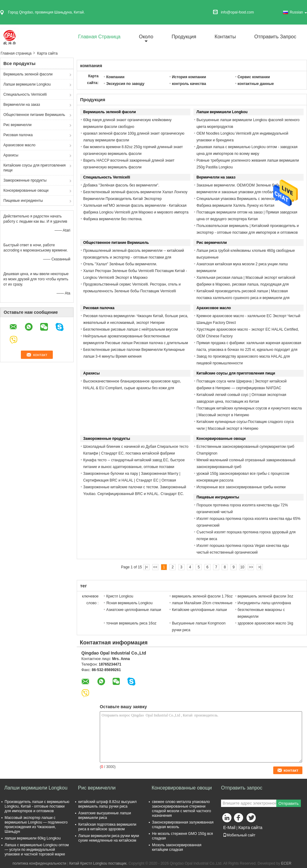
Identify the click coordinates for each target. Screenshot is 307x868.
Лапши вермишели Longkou (27, 84)
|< (146, 567)
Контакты (225, 37)
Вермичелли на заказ (22, 105)
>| (260, 567)
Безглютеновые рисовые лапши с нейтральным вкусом (130, 329)
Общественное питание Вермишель (34, 115)
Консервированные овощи (26, 190)
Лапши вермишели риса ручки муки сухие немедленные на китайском (109, 838)
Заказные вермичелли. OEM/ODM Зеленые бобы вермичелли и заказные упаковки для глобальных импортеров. (239, 192)
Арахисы (11, 155)
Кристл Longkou (120, 596)
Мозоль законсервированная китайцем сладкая (177, 847)
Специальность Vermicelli (25, 94)
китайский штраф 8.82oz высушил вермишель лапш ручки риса (107, 804)
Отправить (289, 803)
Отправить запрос (275, 37)
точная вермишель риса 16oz (131, 623)
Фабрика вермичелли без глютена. (113, 219)
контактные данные (256, 84)
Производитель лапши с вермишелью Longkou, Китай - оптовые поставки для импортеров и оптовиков (37, 806)
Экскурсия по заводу (125, 84)
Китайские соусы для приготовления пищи (35, 168)
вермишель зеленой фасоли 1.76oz (202, 596)
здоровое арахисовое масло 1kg (265, 623)
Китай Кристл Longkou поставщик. (99, 863)
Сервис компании (254, 77)
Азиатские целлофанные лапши (134, 610)
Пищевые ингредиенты (23, 201)
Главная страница (99, 37)
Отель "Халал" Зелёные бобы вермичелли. (120, 264)
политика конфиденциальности (39, 863)
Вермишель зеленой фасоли (28, 74)
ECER (286, 863)
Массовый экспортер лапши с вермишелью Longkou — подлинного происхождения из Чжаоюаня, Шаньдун (36, 825)
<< (155, 567)
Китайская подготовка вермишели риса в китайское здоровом (107, 827)
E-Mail (229, 828)
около (146, 37)
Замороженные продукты (25, 180)
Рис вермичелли (17, 125)
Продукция (184, 37)
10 (242, 567)
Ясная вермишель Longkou (129, 603)
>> (251, 567)
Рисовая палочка (18, 135)
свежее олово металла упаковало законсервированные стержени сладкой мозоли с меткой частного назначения (181, 809)
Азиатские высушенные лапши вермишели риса (105, 815)
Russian (298, 12)
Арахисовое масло (19, 145)
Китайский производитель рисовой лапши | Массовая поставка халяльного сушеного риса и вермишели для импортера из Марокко (243, 298)
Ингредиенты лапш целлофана (264, 603)
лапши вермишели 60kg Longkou (33, 838)
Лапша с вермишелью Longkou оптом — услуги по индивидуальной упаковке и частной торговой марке (37, 850)
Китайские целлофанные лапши (199, 610)
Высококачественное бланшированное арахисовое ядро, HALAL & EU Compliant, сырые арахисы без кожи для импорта (132, 388)
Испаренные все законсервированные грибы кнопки (241, 487)
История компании (189, 77)
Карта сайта (250, 828)
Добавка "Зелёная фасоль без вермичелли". (121, 185)
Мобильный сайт (239, 835)
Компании (115, 77)
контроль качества (189, 84)
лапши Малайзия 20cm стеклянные (202, 603)
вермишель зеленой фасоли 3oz (265, 596)
